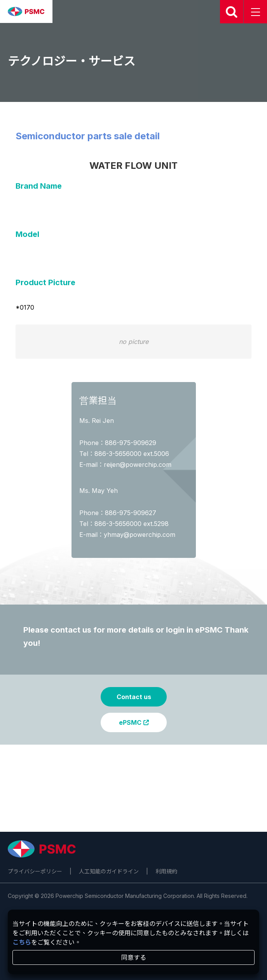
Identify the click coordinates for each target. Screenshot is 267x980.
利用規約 (166, 871)
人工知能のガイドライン (109, 871)
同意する (134, 957)
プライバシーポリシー (35, 871)
